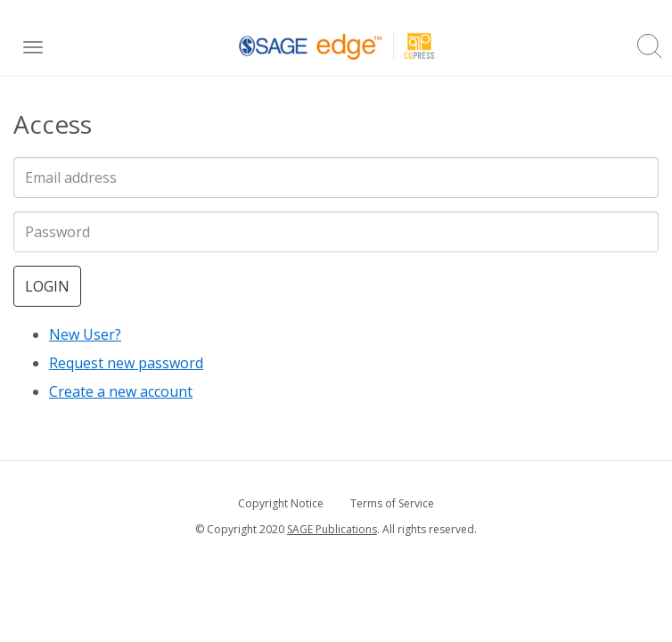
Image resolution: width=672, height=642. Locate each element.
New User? (85, 334)
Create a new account (121, 391)
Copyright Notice (281, 503)
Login (47, 286)
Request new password (126, 363)
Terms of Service (392, 503)
